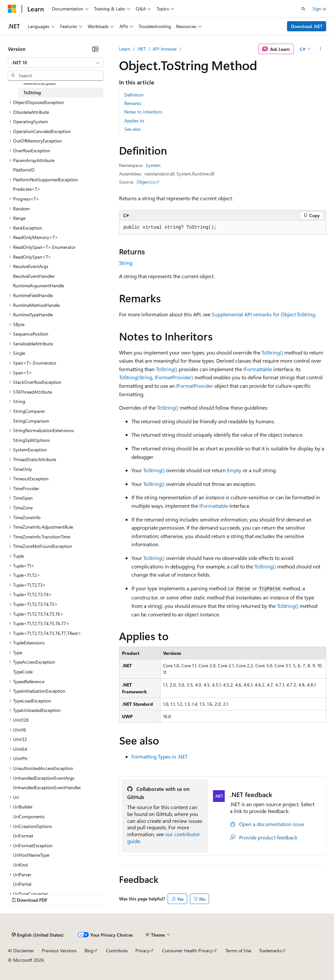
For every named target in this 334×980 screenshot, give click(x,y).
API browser (165, 49)
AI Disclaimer (21, 950)
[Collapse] (95, 49)
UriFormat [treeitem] (23, 836)
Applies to (134, 121)
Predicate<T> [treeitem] (27, 189)
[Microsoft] (12, 9)
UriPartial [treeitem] (22, 884)
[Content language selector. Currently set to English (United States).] (38, 935)
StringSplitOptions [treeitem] (31, 440)
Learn (125, 49)
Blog (89, 950)
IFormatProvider (195, 386)
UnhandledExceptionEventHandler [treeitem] (47, 787)
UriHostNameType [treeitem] (31, 855)
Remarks (133, 103)
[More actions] (320, 49)
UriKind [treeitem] (20, 865)
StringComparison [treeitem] (31, 421)
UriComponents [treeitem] (29, 816)
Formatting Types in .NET (159, 756)
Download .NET (307, 26)
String (126, 263)
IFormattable (258, 369)
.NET (141, 49)
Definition (134, 95)
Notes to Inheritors (143, 112)
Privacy (143, 950)
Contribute (117, 950)
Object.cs (146, 182)
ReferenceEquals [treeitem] (40, 83)
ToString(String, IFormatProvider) (156, 377)
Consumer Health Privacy (187, 950)
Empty (234, 470)
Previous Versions (59, 950)
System (153, 165)
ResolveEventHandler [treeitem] (34, 276)
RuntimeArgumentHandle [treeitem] (38, 286)
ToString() (272, 352)
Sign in (319, 9)
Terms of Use (238, 950)
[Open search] (303, 9)
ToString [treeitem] (32, 92)
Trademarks (270, 950)
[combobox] (56, 63)
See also (132, 129)
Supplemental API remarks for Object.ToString (263, 314)
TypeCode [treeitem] (23, 672)
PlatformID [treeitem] (24, 170)
